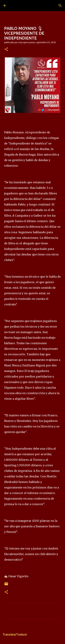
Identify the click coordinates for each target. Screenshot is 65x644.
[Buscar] (60, 6)
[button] (6, 50)
